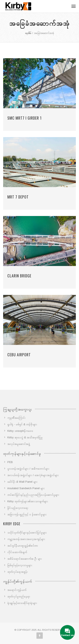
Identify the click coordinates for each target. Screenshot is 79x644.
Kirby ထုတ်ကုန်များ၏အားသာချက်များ (28, 501)
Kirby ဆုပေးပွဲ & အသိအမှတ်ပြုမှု (25, 437)
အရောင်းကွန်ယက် (17, 590)
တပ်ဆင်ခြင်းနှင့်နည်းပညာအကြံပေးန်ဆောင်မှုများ (33, 495)
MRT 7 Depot (18, 197)
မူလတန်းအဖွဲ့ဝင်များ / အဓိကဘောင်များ (28, 469)
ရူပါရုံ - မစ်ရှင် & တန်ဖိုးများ (22, 424)
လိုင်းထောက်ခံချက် (17, 552)
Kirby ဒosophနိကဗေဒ (20, 431)
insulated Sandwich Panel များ (26, 488)
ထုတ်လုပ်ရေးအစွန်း (18, 572)
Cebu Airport (19, 355)
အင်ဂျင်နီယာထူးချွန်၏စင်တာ (23, 546)
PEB (10, 462)
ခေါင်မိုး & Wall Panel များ (22, 482)
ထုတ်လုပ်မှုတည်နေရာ (19, 596)
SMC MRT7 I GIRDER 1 (25, 118)
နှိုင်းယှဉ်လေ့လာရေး (18, 508)
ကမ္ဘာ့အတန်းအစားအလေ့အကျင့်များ (26, 539)
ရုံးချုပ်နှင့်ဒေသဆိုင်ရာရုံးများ (22, 603)
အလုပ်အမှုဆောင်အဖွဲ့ (19, 444)
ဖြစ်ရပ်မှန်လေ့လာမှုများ (20, 565)
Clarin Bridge (19, 276)
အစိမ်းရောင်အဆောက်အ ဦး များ (25, 559)
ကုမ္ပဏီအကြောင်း (16, 418)
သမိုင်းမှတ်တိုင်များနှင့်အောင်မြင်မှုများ (27, 533)
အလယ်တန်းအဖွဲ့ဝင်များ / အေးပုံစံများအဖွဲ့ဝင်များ (33, 475)
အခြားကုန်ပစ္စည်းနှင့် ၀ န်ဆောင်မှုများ (27, 514)
